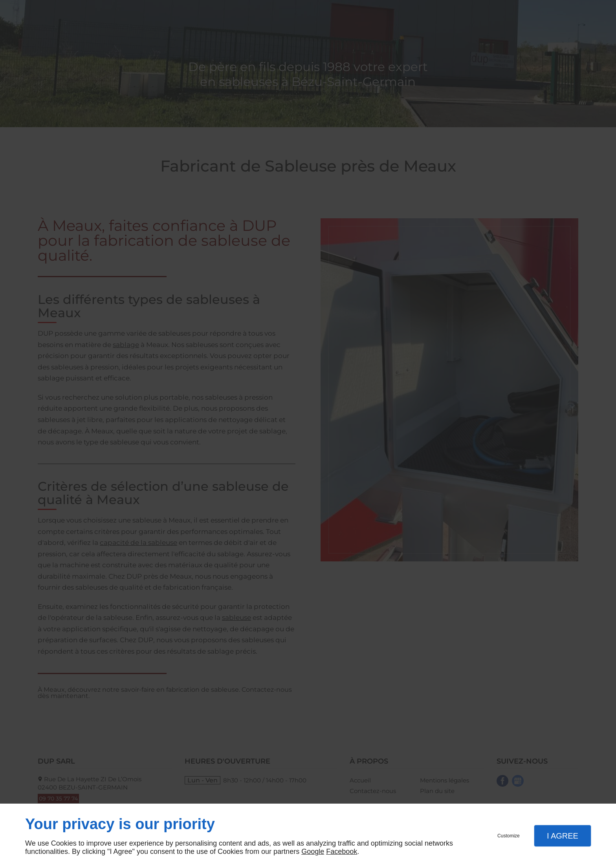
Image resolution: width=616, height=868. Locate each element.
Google (313, 852)
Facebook (342, 852)
